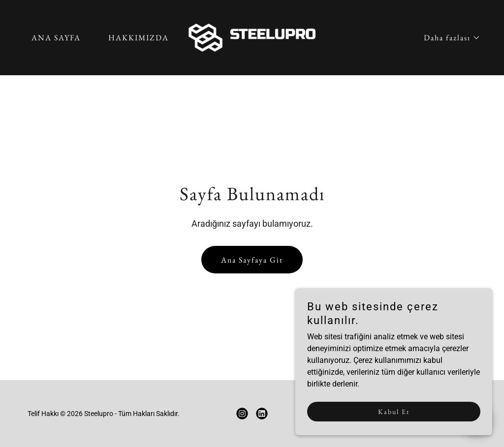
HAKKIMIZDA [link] (139, 38)
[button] (448, 38)
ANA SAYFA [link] (56, 38)
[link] (252, 37)
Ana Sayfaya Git (252, 260)
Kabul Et (394, 412)
